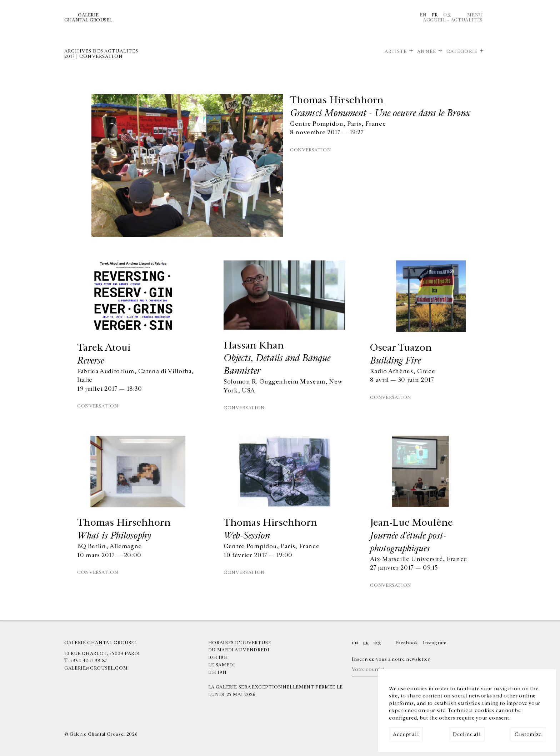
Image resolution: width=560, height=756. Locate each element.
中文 (447, 15)
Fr (435, 15)
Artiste (396, 51)
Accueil (434, 20)
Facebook (407, 643)
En (423, 15)
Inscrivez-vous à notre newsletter (391, 659)
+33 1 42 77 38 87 (89, 661)
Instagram (435, 643)
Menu (475, 15)
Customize (528, 734)
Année (427, 51)
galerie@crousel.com (96, 668)
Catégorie (462, 51)
